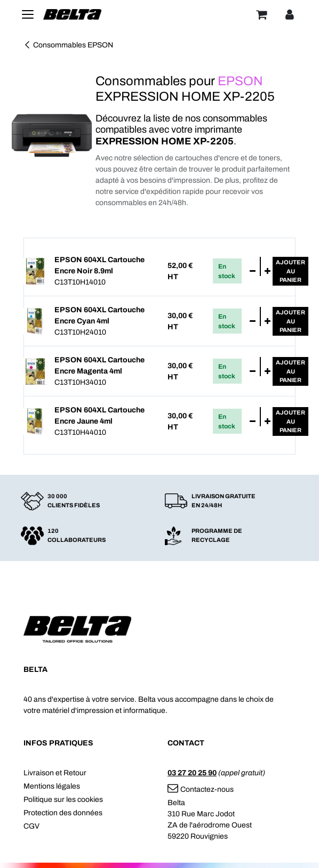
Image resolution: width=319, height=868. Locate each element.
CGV (31, 826)
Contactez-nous (201, 789)
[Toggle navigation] (28, 14)
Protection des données (63, 813)
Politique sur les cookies (63, 800)
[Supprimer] (253, 271)
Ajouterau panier (290, 271)
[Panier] (261, 14)
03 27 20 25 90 (192, 773)
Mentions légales (52, 786)
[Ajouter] (268, 271)
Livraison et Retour (55, 773)
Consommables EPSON (68, 45)
